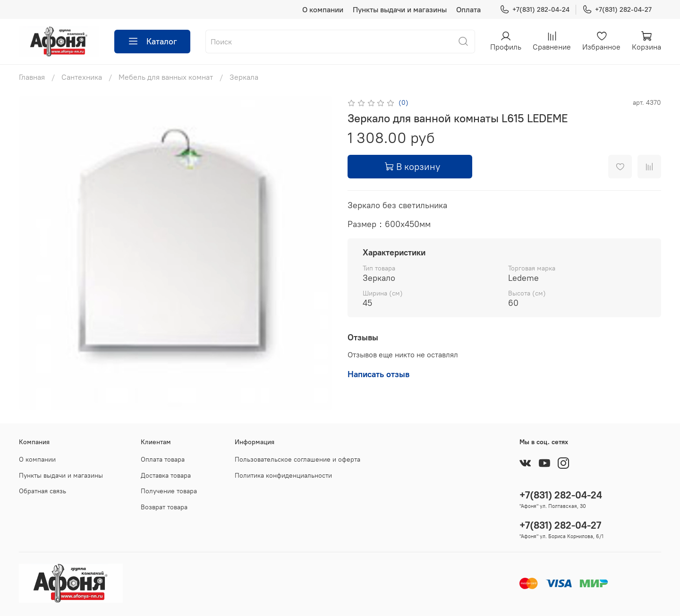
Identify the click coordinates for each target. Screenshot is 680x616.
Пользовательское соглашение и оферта (297, 459)
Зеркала (244, 77)
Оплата (468, 9)
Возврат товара (164, 507)
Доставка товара (166, 475)
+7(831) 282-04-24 (535, 10)
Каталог (152, 42)
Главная (32, 77)
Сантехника (82, 77)
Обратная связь (42, 491)
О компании (323, 9)
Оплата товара (163, 459)
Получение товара (169, 491)
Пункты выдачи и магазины (400, 9)
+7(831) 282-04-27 (617, 10)
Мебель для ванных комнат (166, 77)
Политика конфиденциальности (283, 475)
